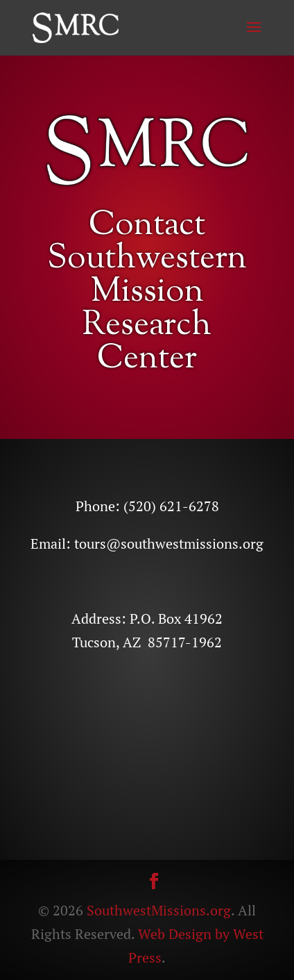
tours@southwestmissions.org (169, 543)
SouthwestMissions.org (159, 910)
